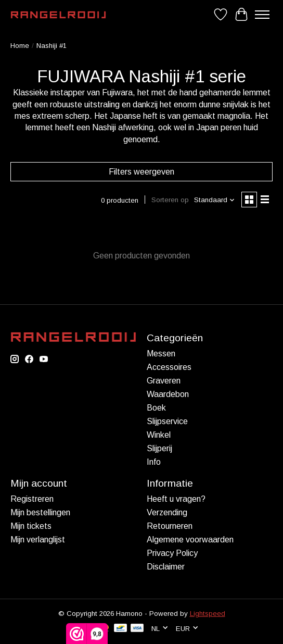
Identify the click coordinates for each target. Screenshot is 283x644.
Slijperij (159, 448)
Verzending (167, 512)
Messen (161, 354)
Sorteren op (170, 200)
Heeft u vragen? (176, 499)
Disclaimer (166, 567)
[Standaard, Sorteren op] (215, 200)
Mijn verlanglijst (38, 540)
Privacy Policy (172, 553)
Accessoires (169, 367)
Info (154, 462)
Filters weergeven (141, 172)
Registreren (32, 499)
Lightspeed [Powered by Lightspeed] (208, 614)
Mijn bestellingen (40, 512)
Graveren (164, 381)
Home (20, 46)
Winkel (159, 435)
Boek (156, 408)
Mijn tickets (31, 526)
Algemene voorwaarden (190, 540)
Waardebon (168, 394)
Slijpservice (167, 421)
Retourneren (170, 526)
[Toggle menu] (262, 15)
